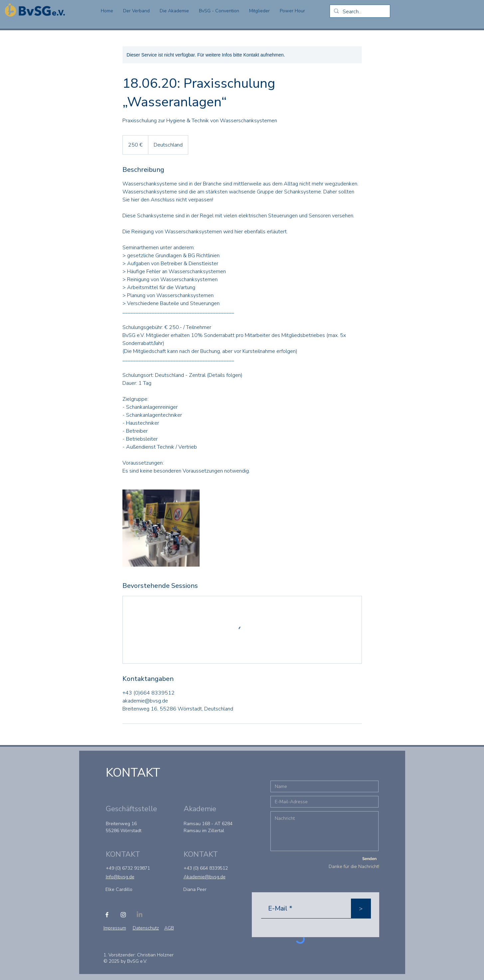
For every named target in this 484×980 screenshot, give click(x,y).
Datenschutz (146, 928)
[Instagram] (123, 915)
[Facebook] (107, 915)
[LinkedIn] (140, 915)
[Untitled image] (161, 528)
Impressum (115, 928)
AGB (169, 928)
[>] (361, 909)
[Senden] (370, 859)
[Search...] (359, 12)
